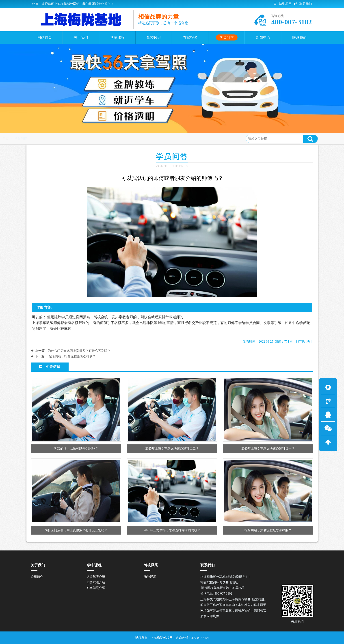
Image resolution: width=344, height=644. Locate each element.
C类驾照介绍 (96, 588)
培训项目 (283, 4)
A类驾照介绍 (96, 577)
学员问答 (65, 139)
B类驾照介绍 (96, 582)
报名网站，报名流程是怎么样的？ (72, 356)
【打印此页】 (304, 342)
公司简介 (37, 577)
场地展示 (150, 577)
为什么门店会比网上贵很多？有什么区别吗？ (79, 351)
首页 (50, 139)
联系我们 (303, 4)
